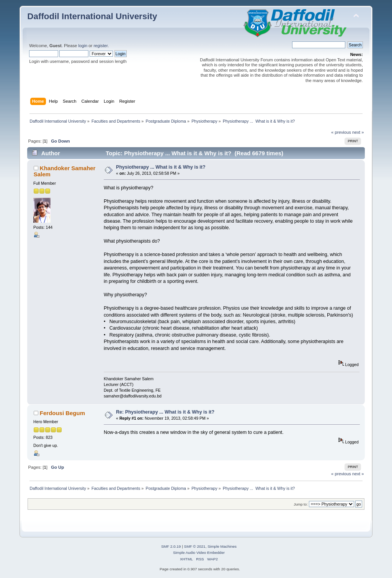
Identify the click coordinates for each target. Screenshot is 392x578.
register (100, 46)
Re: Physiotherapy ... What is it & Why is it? (165, 412)
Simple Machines (222, 546)
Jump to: (301, 504)
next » (358, 132)
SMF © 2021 (195, 546)
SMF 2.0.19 (171, 546)
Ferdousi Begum (62, 413)
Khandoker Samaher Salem (65, 171)
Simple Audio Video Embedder (199, 553)
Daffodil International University (92, 16)
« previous (341, 132)
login (83, 46)
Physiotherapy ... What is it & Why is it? (161, 167)
